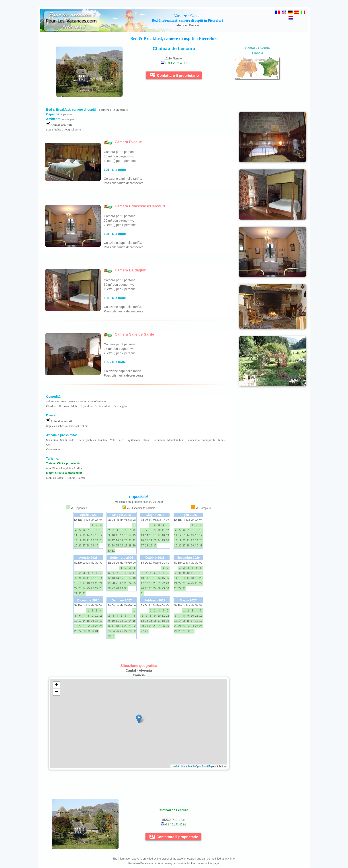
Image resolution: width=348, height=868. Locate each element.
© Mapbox (186, 766)
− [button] (56, 692)
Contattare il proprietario (174, 75)
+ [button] (56, 685)
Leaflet (175, 766)
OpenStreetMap (204, 766)
